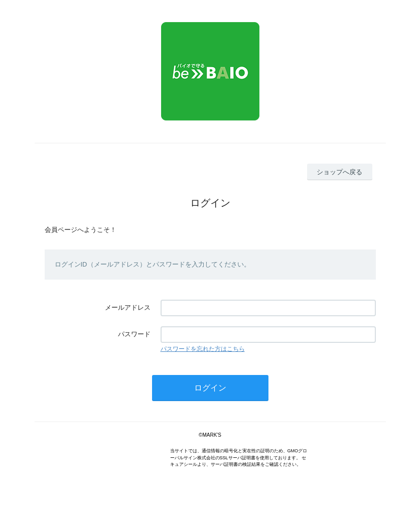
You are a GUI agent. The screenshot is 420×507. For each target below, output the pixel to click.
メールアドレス (128, 307)
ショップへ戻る (339, 172)
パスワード (134, 334)
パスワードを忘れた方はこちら (203, 349)
